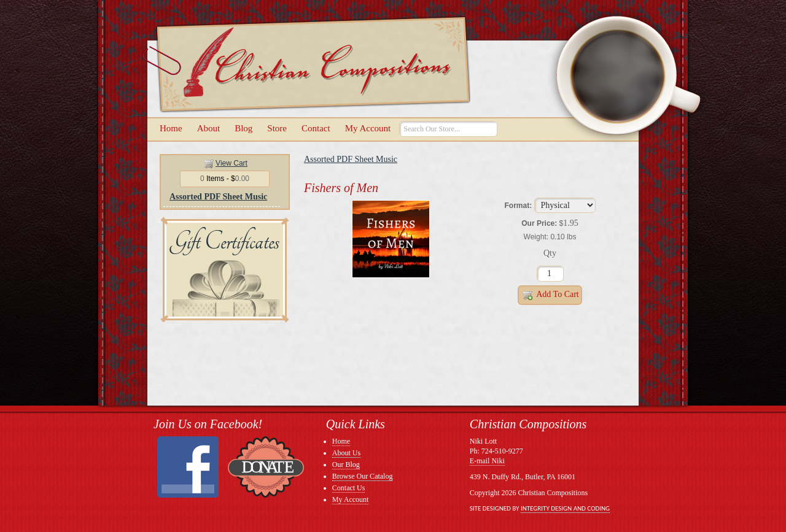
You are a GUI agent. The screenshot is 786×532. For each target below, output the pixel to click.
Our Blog (346, 465)
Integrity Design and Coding (565, 508)
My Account (368, 128)
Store (277, 128)
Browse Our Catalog (363, 476)
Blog (243, 128)
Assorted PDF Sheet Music (218, 197)
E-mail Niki (487, 461)
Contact (316, 128)
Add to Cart (550, 295)
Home (171, 128)
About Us (346, 453)
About (209, 128)
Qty (550, 253)
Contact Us (349, 488)
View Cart (232, 163)
